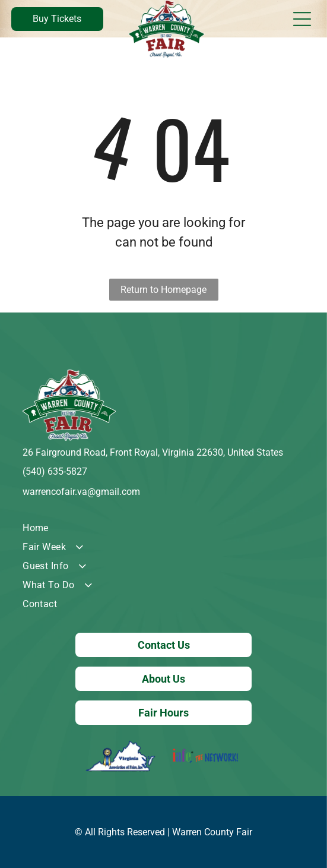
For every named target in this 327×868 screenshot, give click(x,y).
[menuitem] (163, 528)
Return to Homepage (163, 290)
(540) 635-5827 (55, 471)
